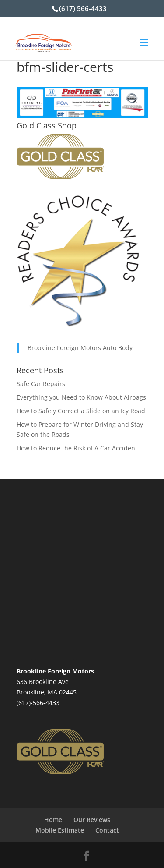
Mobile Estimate (60, 830)
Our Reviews (92, 820)
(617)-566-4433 (38, 703)
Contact (107, 830)
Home (53, 820)
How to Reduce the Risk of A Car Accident (77, 448)
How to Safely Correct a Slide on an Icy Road (81, 411)
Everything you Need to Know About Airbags (81, 397)
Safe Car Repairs (41, 384)
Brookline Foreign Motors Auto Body (80, 348)
